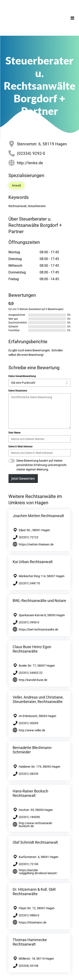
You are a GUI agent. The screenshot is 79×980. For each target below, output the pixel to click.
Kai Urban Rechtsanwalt (33, 562)
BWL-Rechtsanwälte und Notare (39, 601)
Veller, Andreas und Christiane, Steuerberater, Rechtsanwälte (38, 699)
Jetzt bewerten (23, 478)
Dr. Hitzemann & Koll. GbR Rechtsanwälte (34, 892)
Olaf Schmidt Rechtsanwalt (35, 842)
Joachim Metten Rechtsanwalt (38, 516)
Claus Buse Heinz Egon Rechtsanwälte (32, 649)
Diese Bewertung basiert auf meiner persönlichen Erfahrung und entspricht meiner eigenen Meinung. (42, 465)
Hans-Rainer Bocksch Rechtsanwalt (30, 793)
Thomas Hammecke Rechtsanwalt (30, 942)
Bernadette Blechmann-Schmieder (32, 750)
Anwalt (16, 185)
